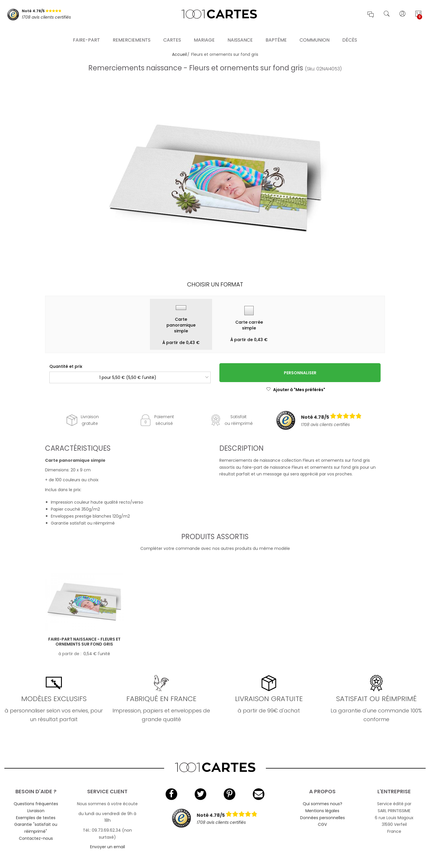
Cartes (172, 33)
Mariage (204, 33)
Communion (315, 33)
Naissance (240, 33)
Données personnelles (322, 818)
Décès (350, 33)
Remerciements (132, 33)
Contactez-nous (36, 838)
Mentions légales (322, 811)
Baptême (276, 33)
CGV (322, 824)
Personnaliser (300, 373)
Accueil (179, 54)
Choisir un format (215, 284)
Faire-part (86, 33)
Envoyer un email (107, 847)
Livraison (36, 811)
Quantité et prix (66, 366)
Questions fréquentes (36, 804)
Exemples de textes (36, 818)
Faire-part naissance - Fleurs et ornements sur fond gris (84, 642)
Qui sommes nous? (322, 804)
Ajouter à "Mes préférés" (296, 390)
